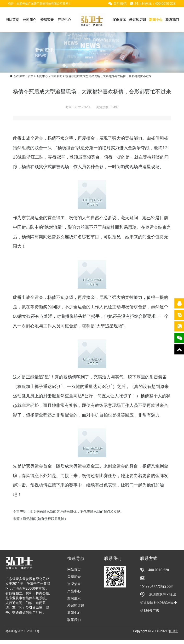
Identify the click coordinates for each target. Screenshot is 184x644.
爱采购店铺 (138, 20)
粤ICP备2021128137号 (23, 631)
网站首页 (12, 20)
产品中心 (64, 20)
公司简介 (29, 20)
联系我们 (172, 20)
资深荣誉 (47, 20)
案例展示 (119, 20)
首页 (31, 76)
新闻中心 (156, 20)
